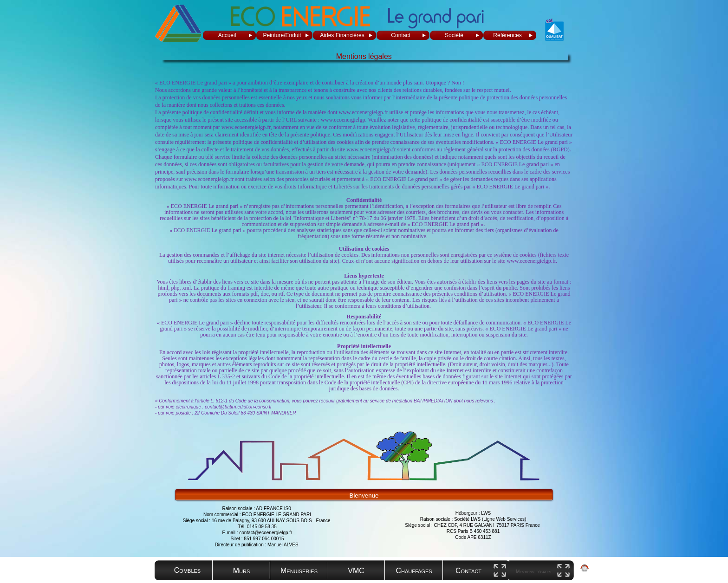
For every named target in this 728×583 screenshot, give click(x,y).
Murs (242, 571)
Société (454, 35)
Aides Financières (342, 35)
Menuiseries (299, 571)
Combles (187, 570)
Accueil (227, 35)
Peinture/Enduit (282, 35)
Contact (400, 35)
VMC (356, 571)
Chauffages (414, 571)
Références (507, 35)
